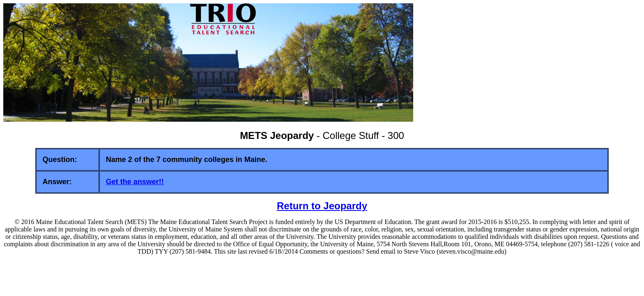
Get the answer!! (135, 182)
